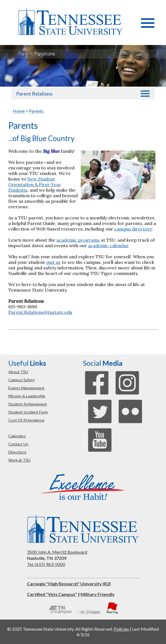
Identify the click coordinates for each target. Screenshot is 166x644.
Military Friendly (98, 594)
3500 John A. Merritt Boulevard (57, 552)
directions (17, 452)
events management (26, 388)
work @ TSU (19, 460)
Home (19, 111)
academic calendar (108, 245)
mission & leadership (27, 396)
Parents (36, 111)
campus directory (133, 229)
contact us (18, 444)
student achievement (28, 404)
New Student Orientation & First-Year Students (35, 184)
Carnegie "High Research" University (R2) (69, 584)
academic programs (78, 240)
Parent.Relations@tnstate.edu (40, 312)
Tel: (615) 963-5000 (46, 564)
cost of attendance (26, 420)
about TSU (18, 372)
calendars (17, 436)
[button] (148, 26)
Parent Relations (34, 94)
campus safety (22, 380)
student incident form (28, 412)
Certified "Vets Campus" (52, 594)
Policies (121, 629)
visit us (53, 262)
